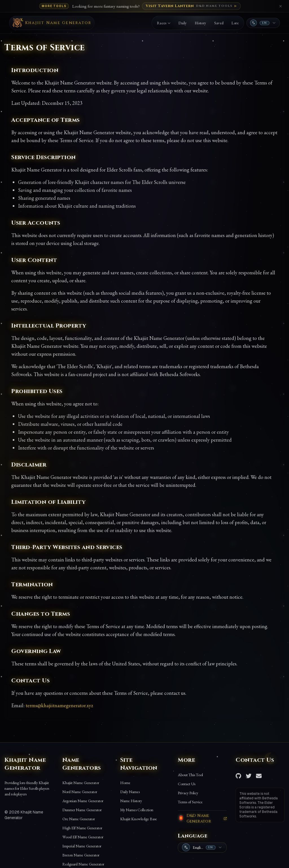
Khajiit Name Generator (81, 783)
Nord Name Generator (80, 792)
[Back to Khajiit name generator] (52, 23)
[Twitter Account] (249, 776)
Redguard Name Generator (83, 864)
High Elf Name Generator (82, 828)
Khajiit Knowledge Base (139, 819)
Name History (131, 801)
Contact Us (187, 784)
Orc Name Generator (79, 819)
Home (125, 783)
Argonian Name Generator (83, 801)
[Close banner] (281, 6)
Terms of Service (190, 802)
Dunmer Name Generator (82, 810)
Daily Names (130, 792)
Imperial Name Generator (82, 846)
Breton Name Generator (81, 855)
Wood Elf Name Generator (83, 837)
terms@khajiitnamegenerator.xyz (59, 705)
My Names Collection (137, 810)
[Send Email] (259, 776)
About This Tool (190, 775)
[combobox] (263, 23)
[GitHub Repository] (238, 776)
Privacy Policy (188, 793)
